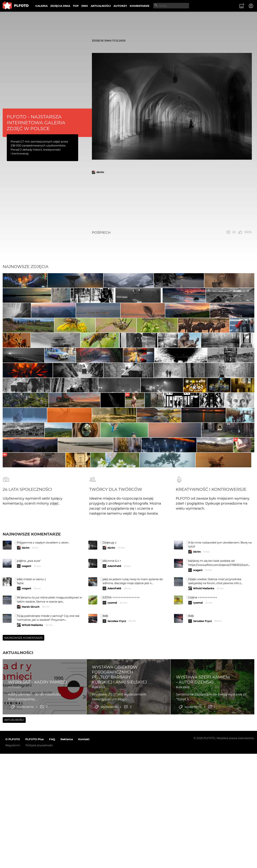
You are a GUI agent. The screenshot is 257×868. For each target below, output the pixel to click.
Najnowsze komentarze (32, 693)
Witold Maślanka (204, 747)
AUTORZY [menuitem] (120, 6)
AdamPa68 (114, 725)
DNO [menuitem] (85, 6)
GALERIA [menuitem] (41, 6)
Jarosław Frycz (117, 780)
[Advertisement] (172, 202)
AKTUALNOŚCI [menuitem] (101, 6)
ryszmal (112, 761)
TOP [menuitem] (76, 6)
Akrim (100, 172)
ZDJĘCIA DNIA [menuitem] (60, 6)
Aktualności (18, 811)
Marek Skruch (31, 766)
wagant (27, 725)
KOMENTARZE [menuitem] (140, 6)
